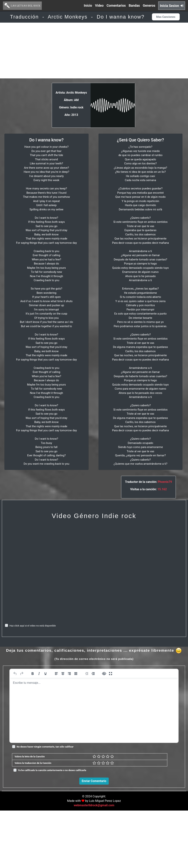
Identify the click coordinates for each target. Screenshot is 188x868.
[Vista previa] (104, 674)
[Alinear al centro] (63, 674)
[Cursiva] (39, 674)
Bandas (134, 5)
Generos (149, 5)
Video (99, 5)
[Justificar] (76, 674)
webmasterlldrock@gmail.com (94, 863)
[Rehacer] (22, 674)
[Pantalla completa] (111, 674)
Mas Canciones (166, 17)
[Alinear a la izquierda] (56, 674)
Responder (175, 843)
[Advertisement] (94, 51)
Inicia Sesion (172, 6)
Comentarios (116, 5)
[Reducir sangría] (87, 674)
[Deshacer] (15, 674)
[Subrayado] (45, 674)
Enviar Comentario (94, 781)
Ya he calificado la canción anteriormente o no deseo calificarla (52, 770)
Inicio (88, 5)
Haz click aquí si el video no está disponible (33, 626)
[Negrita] (33, 674)
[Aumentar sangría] (93, 674)
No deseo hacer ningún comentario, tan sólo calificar (45, 747)
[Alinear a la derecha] (69, 674)
